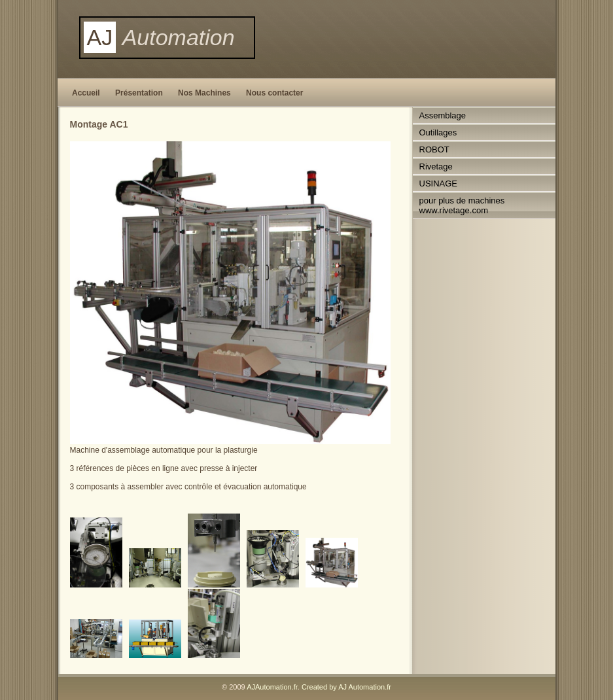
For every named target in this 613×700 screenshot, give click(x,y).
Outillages (438, 132)
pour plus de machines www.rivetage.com (462, 205)
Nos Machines (204, 93)
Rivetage (436, 166)
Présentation (139, 93)
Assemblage (443, 115)
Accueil (86, 93)
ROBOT (434, 149)
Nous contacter (274, 93)
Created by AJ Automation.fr (346, 687)
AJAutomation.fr (272, 687)
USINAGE (439, 184)
